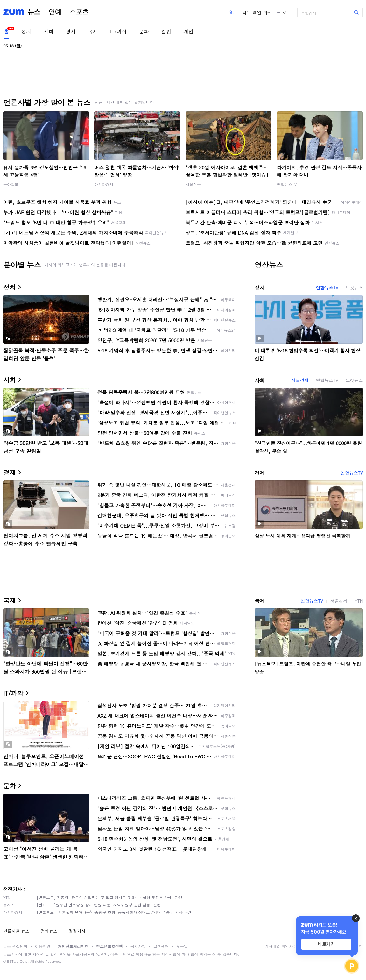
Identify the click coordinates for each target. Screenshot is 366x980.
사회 (48, 31)
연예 (55, 12)
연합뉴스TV (287, 184)
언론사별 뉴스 (16, 931)
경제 (71, 31)
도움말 (182, 946)
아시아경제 (104, 184)
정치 (26, 31)
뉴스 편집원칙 (15, 946)
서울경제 (300, 380)
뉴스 (34, 12)
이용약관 (43, 946)
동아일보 (11, 184)
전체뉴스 (49, 931)
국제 (93, 31)
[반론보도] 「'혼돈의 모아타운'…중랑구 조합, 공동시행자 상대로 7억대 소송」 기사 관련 (114, 912)
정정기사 (12, 889)
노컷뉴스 (354, 288)
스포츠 (79, 12)
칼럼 (166, 31)
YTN (359, 601)
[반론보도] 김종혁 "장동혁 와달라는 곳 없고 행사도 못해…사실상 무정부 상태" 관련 (109, 897)
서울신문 (193, 184)
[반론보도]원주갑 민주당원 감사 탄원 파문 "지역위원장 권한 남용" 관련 (99, 905)
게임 (188, 31)
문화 (144, 31)
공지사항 (138, 946)
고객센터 (161, 946)
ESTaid (13, 961)
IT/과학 (118, 31)
